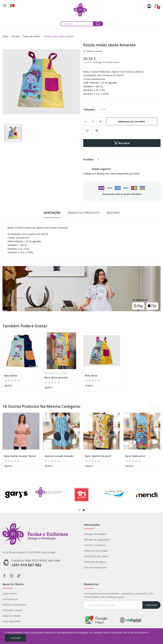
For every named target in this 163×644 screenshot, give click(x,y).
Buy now (122, 143)
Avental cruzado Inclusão (59, 456)
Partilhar (98, 160)
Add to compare (97, 131)
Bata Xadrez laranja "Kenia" (20, 456)
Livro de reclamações (40, 567)
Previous (151, 405)
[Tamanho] (103, 109)
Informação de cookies (41, 556)
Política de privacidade (40, 551)
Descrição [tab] (52, 213)
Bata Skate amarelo (56, 378)
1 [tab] (79, 510)
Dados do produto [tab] (84, 213)
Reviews (113, 213)
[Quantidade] (93, 121)
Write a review (94, 51)
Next (158, 405)
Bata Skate (11, 376)
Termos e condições (39, 545)
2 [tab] (84, 510)
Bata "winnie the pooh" (98, 456)
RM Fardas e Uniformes (56, 373)
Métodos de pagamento (41, 540)
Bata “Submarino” (136, 456)
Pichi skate (91, 376)
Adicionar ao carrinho (132, 121)
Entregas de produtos (40, 534)
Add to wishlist (87, 131)
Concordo (15, 638)
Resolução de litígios (39, 562)
